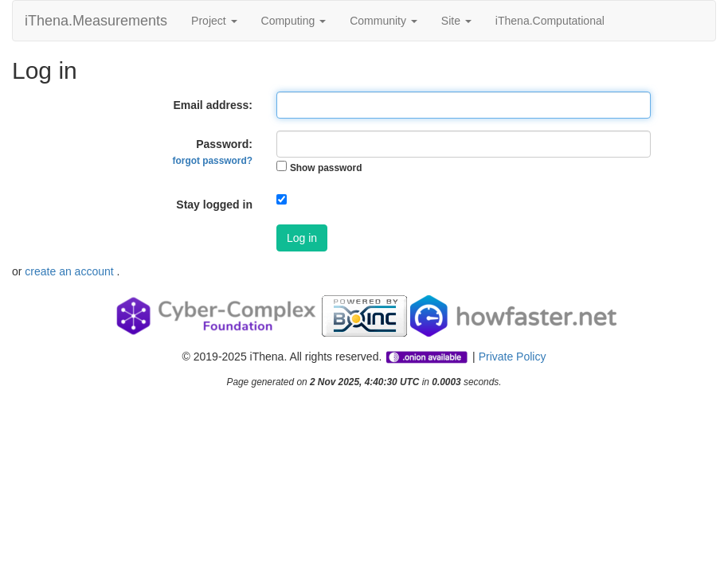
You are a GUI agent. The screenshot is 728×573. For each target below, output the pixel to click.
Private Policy (513, 357)
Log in (302, 238)
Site (456, 21)
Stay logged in (214, 205)
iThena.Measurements (96, 21)
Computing (294, 21)
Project (214, 21)
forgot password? (213, 161)
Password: (213, 152)
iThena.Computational (550, 21)
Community (384, 21)
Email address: (213, 105)
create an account (70, 271)
